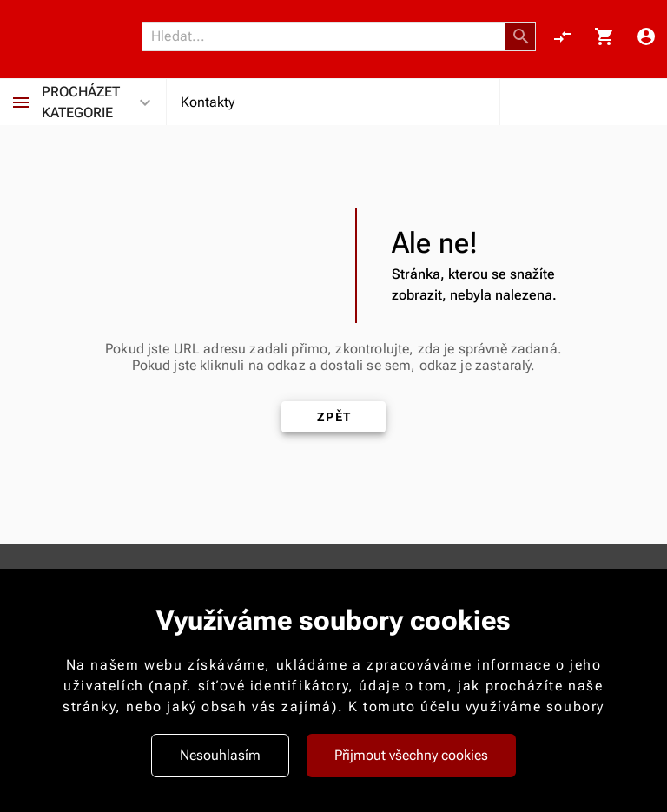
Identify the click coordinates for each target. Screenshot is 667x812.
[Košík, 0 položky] (604, 36)
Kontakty (208, 102)
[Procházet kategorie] (21, 102)
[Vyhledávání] (328, 36)
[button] (521, 36)
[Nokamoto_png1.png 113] (76, 36)
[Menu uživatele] (646, 36)
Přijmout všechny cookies (411, 755)
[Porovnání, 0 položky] (563, 36)
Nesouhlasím (220, 755)
